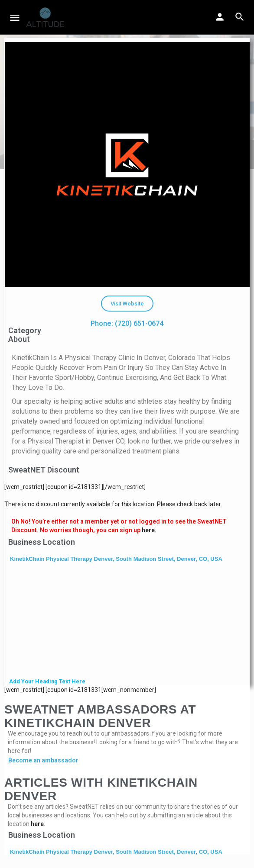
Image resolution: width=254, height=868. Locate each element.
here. (149, 530)
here (37, 824)
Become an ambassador (43, 760)
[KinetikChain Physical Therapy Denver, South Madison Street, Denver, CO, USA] (127, 621)
